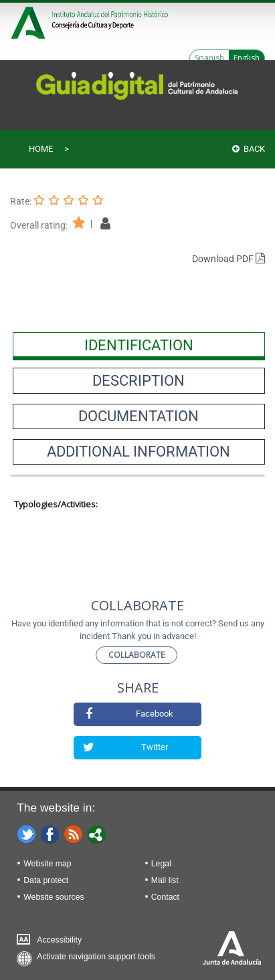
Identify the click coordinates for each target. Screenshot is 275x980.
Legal (161, 864)
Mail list (165, 880)
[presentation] (139, 345)
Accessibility (59, 940)
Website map (47, 864)
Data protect (46, 880)
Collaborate (136, 655)
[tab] (139, 345)
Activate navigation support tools (96, 957)
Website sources (54, 897)
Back (249, 149)
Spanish (209, 58)
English (247, 58)
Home (41, 149)
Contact (165, 897)
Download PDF (228, 259)
